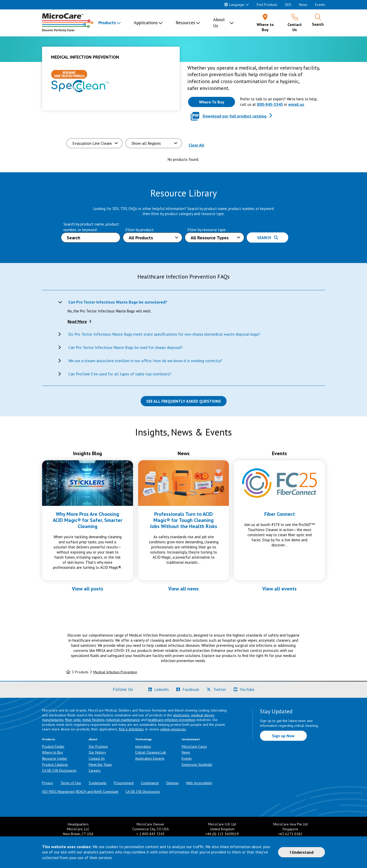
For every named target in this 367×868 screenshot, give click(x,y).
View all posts (88, 589)
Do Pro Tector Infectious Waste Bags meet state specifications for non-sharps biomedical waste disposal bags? (164, 334)
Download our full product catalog (234, 116)
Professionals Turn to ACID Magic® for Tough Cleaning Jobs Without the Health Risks (183, 520)
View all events (279, 589)
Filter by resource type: (207, 230)
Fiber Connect (280, 514)
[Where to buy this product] (212, 102)
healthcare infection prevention (171, 720)
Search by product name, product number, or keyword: (91, 227)
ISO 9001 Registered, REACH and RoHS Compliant (80, 792)
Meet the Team (100, 765)
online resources (173, 729)
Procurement (124, 783)
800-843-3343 (270, 104)
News (303, 5)
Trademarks (97, 783)
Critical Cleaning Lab (151, 752)
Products (107, 23)
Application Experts (150, 758)
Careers (95, 770)
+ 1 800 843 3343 (150, 834)
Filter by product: (140, 230)
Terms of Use (71, 783)
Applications (146, 23)
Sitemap (172, 783)
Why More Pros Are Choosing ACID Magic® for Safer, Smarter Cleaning (88, 520)
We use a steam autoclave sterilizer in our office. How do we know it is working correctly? (145, 361)
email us (296, 104)
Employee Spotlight (197, 765)
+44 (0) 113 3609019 (222, 834)
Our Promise (98, 746)
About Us (219, 23)
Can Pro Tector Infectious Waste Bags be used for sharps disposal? (126, 347)
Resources (185, 23)
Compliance (150, 783)
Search (268, 238)
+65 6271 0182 (290, 834)
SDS (288, 5)
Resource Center (55, 758)
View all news (183, 589)
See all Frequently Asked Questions (184, 401)
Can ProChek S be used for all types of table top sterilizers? (120, 374)
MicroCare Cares (194, 746)
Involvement (191, 739)
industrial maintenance (123, 720)
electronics (181, 715)
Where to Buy (53, 752)
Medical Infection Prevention (115, 672)
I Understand (302, 852)
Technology (143, 739)
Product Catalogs (55, 765)
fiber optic (73, 720)
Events (320, 5)
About (93, 739)
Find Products (267, 5)
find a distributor (131, 729)
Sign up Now (283, 736)
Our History (97, 752)
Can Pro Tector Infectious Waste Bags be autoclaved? (118, 302)
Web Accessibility (199, 783)
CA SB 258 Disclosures (59, 770)
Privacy (48, 783)
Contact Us (97, 758)
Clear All (196, 145)
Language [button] (234, 5)
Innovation (143, 746)
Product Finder (53, 746)
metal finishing (93, 720)
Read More (77, 321)
